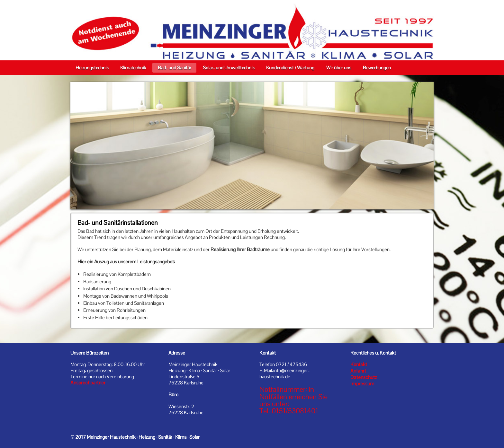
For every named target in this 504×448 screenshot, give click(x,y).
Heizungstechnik (92, 68)
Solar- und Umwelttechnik (229, 68)
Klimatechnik (133, 68)
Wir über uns (339, 68)
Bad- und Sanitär (175, 68)
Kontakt (359, 365)
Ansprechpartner (88, 383)
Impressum (362, 384)
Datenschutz (364, 377)
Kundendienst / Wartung (290, 68)
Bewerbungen (377, 68)
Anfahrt (358, 371)
